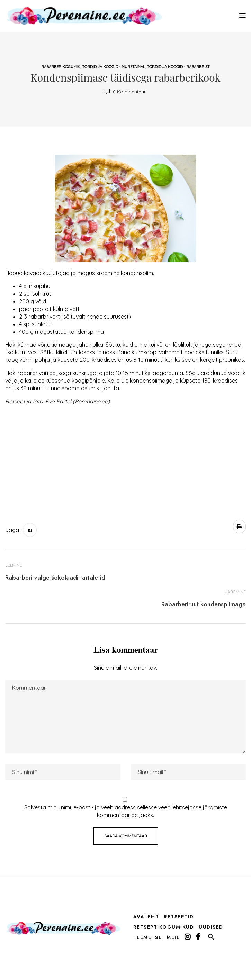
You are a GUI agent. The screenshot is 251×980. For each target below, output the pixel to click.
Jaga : (13, 530)
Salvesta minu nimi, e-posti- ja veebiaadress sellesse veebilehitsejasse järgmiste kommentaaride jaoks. (126, 811)
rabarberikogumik (61, 67)
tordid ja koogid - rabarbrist (178, 67)
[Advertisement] (125, 459)
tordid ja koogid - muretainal (114, 67)
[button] (211, 938)
